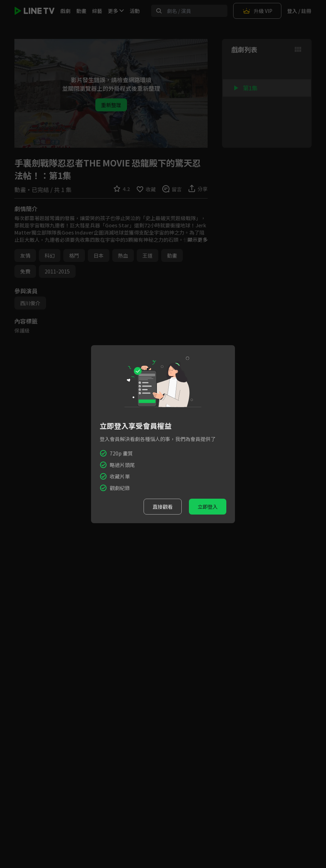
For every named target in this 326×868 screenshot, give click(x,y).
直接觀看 (163, 507)
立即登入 (208, 507)
